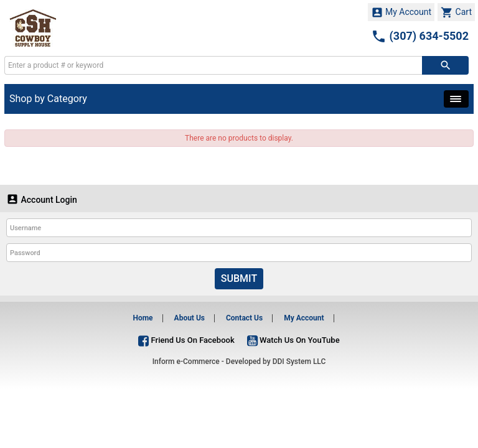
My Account (401, 12)
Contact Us (244, 318)
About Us (190, 318)
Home (143, 318)
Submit (239, 278)
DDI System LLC (299, 362)
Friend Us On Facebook (186, 340)
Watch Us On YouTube (293, 340)
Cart (456, 12)
